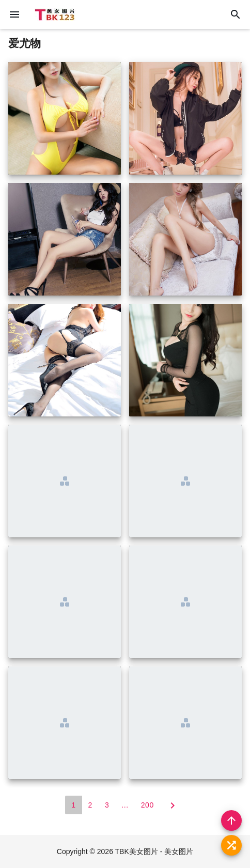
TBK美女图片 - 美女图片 (154, 851)
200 (147, 805)
